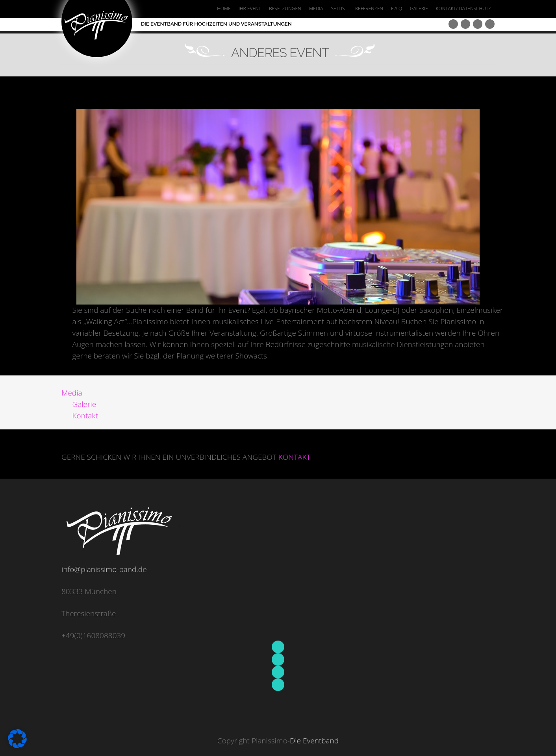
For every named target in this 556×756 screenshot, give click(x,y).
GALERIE (419, 8)
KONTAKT (295, 457)
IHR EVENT (250, 8)
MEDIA (316, 8)
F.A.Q (397, 8)
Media (72, 393)
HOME (224, 8)
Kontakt (85, 416)
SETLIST (339, 8)
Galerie (84, 404)
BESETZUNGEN (285, 8)
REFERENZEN (369, 8)
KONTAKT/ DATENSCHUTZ (463, 8)
